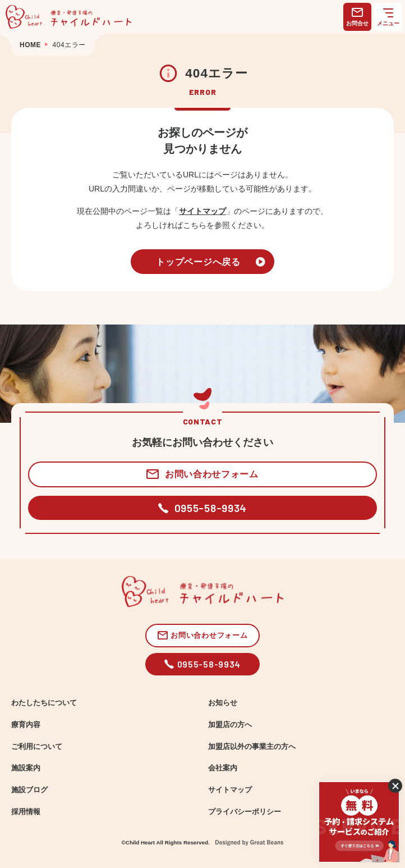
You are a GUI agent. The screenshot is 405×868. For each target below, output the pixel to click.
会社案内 (223, 768)
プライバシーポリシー (245, 812)
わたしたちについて (44, 703)
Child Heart (140, 842)
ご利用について (37, 747)
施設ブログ (29, 790)
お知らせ (223, 703)
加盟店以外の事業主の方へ (252, 747)
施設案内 (26, 768)
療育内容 (26, 725)
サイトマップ (202, 211)
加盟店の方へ (230, 725)
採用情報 (26, 812)
